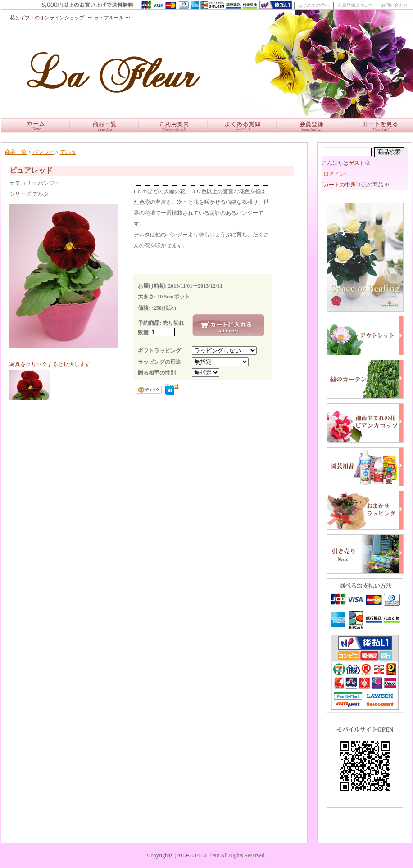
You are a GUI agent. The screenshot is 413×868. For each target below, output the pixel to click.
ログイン (334, 174)
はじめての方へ (314, 5)
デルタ (68, 152)
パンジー (43, 152)
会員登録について (355, 5)
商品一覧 (16, 152)
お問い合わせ (395, 5)
